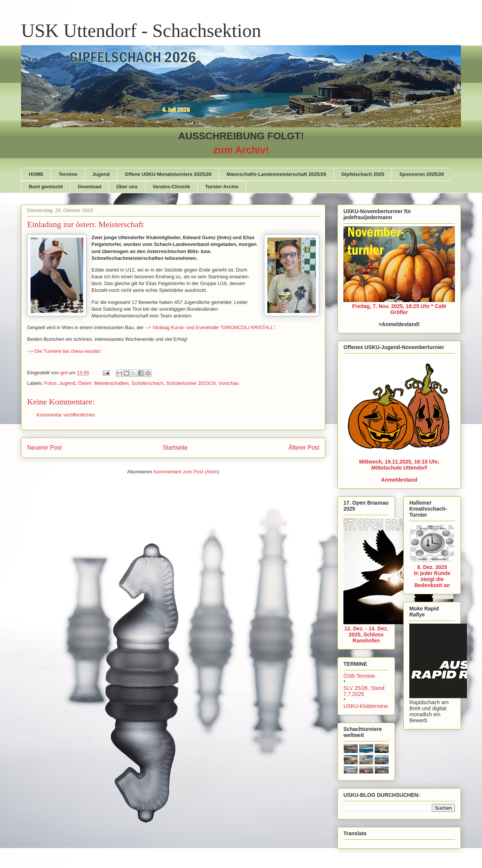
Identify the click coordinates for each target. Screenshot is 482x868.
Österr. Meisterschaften (103, 383)
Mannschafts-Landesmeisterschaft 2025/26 (276, 174)
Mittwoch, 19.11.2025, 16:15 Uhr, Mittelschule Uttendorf (399, 465)
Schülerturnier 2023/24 (191, 383)
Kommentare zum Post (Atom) (187, 472)
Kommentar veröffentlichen (66, 415)
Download (90, 187)
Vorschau (229, 383)
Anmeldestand (399, 480)
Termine (68, 174)
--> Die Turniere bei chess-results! (64, 351)
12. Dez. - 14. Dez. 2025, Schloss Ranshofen (366, 635)
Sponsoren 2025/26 (422, 174)
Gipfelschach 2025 (363, 174)
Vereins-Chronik (171, 187)
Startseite (175, 448)
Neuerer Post (44, 448)
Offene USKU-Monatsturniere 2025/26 (168, 174)
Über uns (127, 187)
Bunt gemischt (46, 187)
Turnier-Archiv (222, 187)
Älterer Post (304, 448)
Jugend (101, 174)
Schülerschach (147, 383)
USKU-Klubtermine (366, 706)
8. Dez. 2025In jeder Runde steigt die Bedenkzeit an (432, 576)
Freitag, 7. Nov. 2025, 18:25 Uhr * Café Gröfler (399, 309)
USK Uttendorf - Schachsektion (141, 31)
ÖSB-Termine (359, 676)
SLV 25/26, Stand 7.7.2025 (364, 691)
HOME (36, 174)
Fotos (51, 383)
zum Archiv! (241, 150)
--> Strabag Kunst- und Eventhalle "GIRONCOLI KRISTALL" (210, 327)
